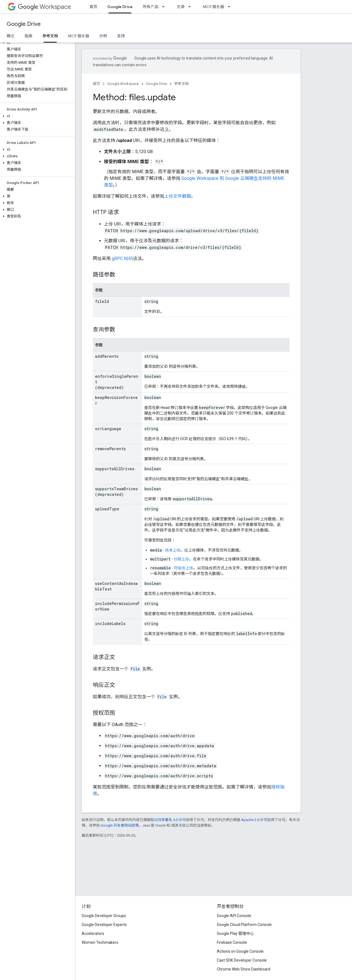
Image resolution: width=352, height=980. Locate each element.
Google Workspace (123, 84)
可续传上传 (184, 568)
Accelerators (93, 934)
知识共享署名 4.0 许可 (168, 820)
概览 (11, 36)
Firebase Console (232, 942)
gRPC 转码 (122, 259)
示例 (103, 36)
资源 (181, 7)
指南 (28, 36)
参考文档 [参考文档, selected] (50, 36)
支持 (121, 36)
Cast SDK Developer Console (242, 960)
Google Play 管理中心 (235, 934)
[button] (36, 43)
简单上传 (173, 550)
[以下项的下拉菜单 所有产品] (165, 7)
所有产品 (150, 7)
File (135, 669)
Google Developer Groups (104, 916)
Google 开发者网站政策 (120, 825)
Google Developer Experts (104, 925)
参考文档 (181, 84)
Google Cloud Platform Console (244, 925)
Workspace (44, 7)
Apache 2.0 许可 (254, 820)
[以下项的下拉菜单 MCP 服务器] (231, 7)
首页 (93, 7)
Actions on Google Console (240, 951)
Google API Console (234, 916)
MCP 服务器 (213, 7)
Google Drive (24, 24)
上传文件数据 (178, 196)
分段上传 (181, 559)
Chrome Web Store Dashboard (244, 969)
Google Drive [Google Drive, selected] (120, 7)
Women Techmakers (100, 942)
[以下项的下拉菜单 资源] (191, 7)
